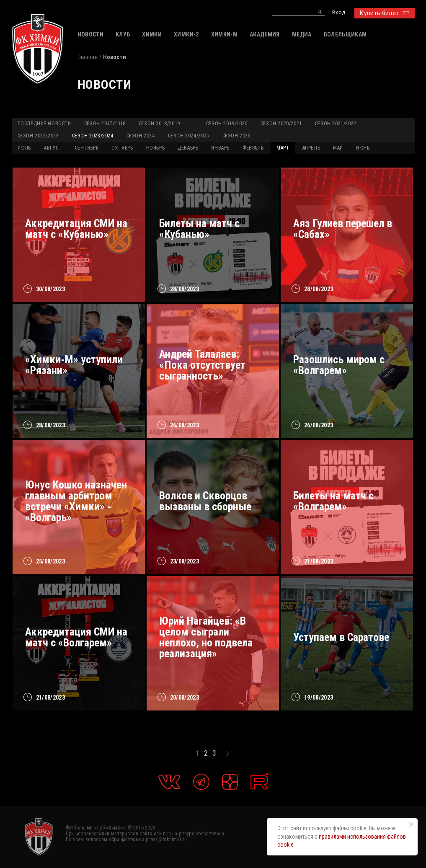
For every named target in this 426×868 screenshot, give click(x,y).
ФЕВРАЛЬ (253, 148)
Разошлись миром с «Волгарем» (339, 365)
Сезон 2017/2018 (105, 124)
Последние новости (44, 124)
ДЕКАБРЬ (188, 148)
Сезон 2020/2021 (281, 124)
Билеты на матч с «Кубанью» (199, 229)
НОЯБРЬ (156, 148)
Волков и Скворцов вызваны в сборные (205, 501)
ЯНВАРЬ (220, 148)
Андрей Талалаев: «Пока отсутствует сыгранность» (202, 365)
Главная (88, 57)
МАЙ (338, 148)
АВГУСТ (53, 148)
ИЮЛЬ (24, 148)
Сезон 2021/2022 (336, 124)
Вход (339, 13)
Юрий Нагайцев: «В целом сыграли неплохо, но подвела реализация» (206, 637)
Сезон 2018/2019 (159, 124)
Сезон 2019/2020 (227, 124)
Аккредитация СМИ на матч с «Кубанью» (76, 229)
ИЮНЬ (363, 148)
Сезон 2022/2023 (38, 136)
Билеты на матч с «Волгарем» (333, 501)
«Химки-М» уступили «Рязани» (74, 365)
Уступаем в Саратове (341, 637)
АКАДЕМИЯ (265, 34)
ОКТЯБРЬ (122, 148)
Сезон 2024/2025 (189, 136)
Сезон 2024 (141, 136)
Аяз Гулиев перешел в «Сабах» (343, 229)
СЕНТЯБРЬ (87, 148)
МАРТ (283, 148)
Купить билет (384, 13)
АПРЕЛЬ (311, 148)
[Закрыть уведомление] (411, 824)
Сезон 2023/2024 (93, 136)
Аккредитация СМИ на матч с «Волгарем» (76, 637)
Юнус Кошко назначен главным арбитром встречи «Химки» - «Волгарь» (76, 501)
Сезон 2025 (237, 136)
